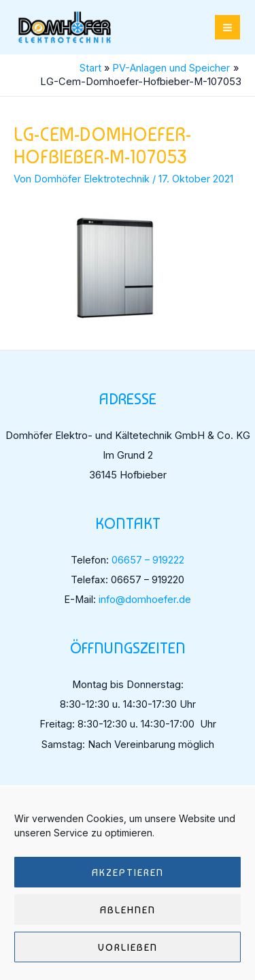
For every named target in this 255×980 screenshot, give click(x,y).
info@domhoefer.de (145, 600)
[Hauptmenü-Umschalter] (227, 28)
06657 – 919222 (148, 560)
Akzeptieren (128, 872)
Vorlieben (128, 947)
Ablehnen (128, 910)
